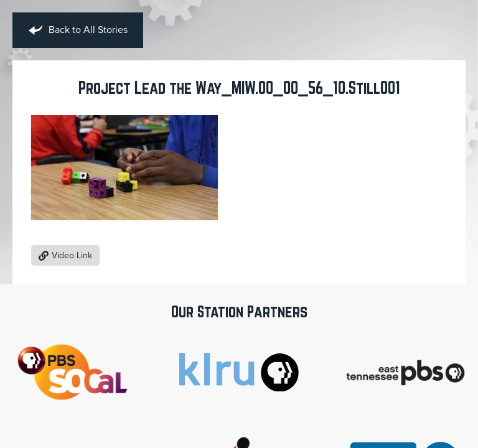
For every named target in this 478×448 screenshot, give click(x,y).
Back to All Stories (78, 30)
